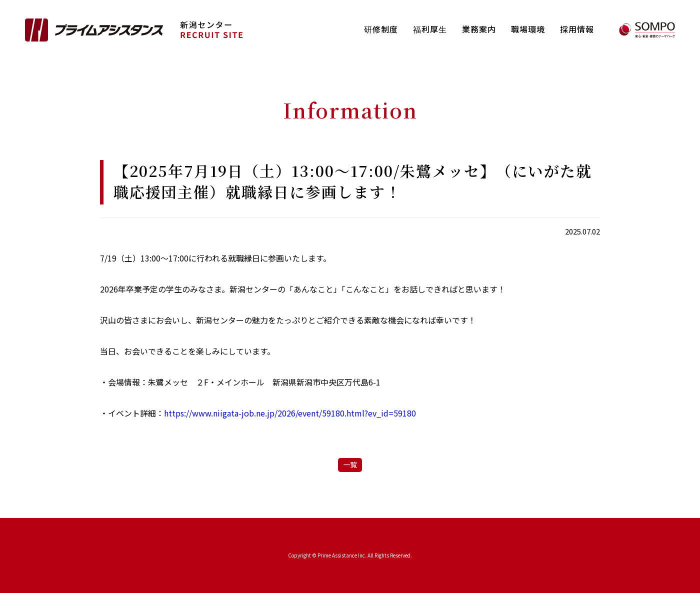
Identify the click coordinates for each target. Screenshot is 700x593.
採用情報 (577, 29)
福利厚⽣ (430, 29)
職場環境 (528, 29)
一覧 (350, 464)
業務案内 (479, 29)
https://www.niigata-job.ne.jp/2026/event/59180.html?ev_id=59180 (290, 413)
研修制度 (381, 29)
